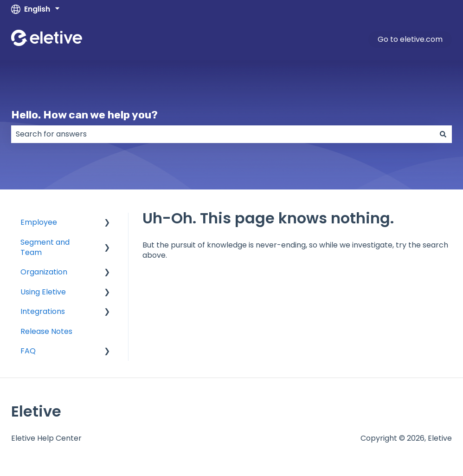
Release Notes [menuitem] (46, 331)
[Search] (443, 134)
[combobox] (223, 134)
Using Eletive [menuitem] (43, 292)
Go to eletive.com (410, 39)
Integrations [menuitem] (43, 311)
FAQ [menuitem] (28, 351)
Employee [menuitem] (39, 222)
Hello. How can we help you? (84, 115)
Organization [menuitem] (44, 272)
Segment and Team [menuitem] (45, 247)
